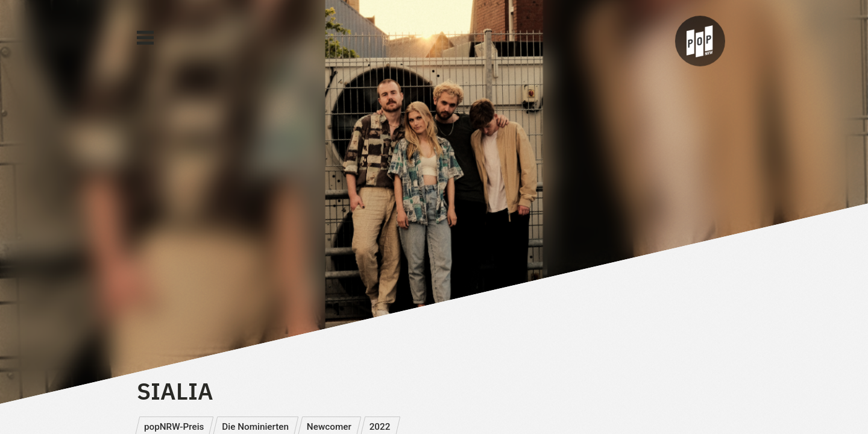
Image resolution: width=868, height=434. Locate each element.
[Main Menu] (145, 38)
